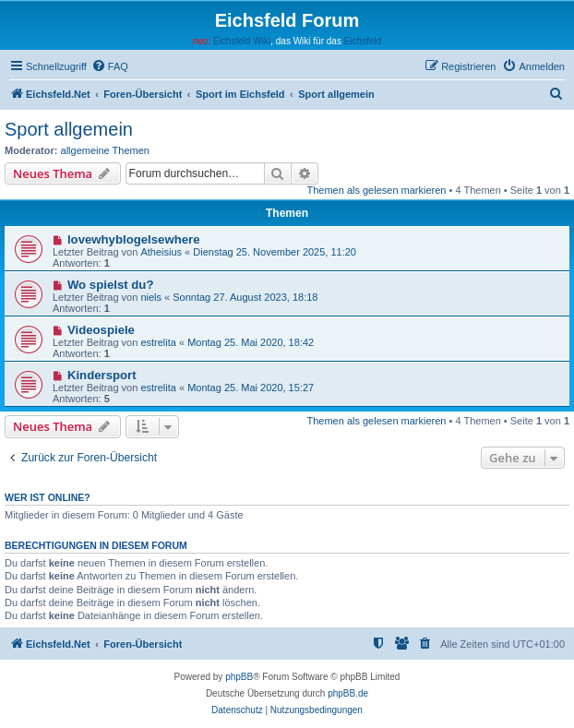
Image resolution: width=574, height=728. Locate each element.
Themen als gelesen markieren (376, 190)
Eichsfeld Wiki (242, 41)
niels (151, 297)
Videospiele (101, 330)
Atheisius (161, 252)
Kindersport (102, 375)
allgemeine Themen (105, 150)
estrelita (158, 342)
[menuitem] (110, 66)
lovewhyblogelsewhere (134, 239)
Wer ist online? (48, 497)
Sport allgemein (69, 129)
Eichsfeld (363, 41)
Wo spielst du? (111, 285)
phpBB (239, 677)
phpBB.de (348, 693)
